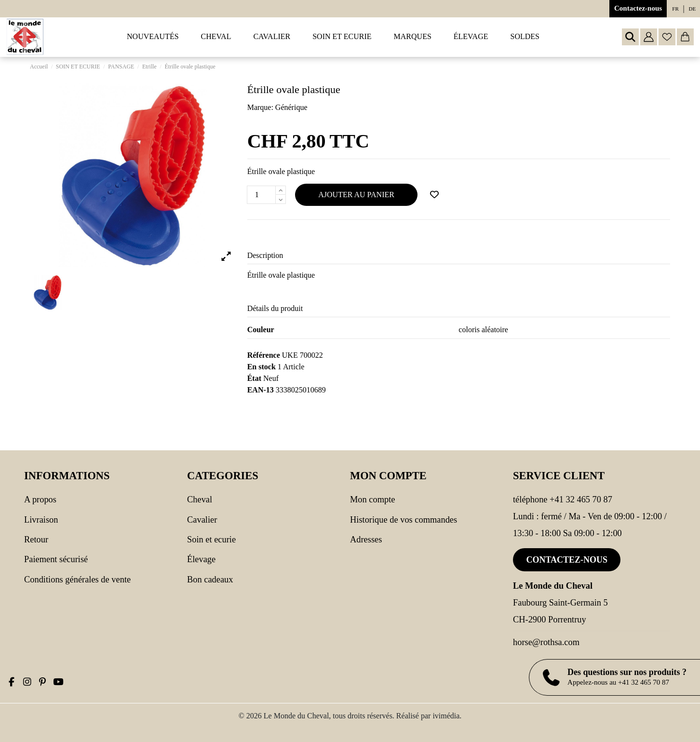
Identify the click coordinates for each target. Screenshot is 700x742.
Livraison (41, 520)
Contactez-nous (638, 8)
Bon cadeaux (210, 580)
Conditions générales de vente (77, 580)
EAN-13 (261, 390)
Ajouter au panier (356, 195)
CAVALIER (202, 520)
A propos (40, 499)
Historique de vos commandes (404, 520)
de (693, 9)
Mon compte (372, 499)
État (254, 378)
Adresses (366, 540)
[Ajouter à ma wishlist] (434, 195)
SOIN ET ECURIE (211, 540)
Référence (264, 355)
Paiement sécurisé (56, 559)
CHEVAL (200, 499)
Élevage (201, 559)
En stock (262, 367)
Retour (36, 540)
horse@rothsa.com (546, 642)
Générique (291, 107)
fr (675, 9)
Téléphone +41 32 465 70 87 (563, 499)
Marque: (260, 107)
